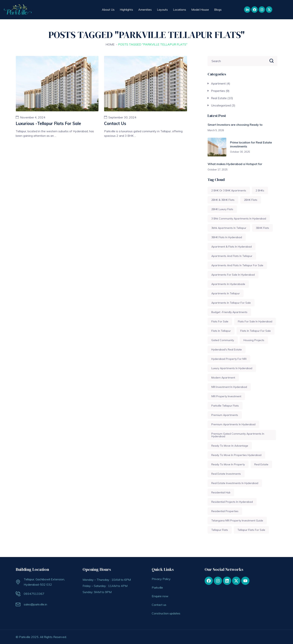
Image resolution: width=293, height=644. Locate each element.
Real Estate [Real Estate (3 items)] (261, 464)
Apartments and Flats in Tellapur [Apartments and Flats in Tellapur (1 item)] (232, 256)
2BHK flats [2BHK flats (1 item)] (251, 200)
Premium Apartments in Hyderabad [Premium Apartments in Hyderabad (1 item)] (233, 424)
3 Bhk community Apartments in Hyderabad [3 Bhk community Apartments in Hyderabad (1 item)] (239, 219)
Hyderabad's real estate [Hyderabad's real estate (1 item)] (227, 350)
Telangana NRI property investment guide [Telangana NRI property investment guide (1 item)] (237, 521)
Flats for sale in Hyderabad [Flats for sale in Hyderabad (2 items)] (255, 321)
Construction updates (166, 613)
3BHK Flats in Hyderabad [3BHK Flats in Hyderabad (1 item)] (227, 237)
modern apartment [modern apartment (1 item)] (223, 378)
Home (110, 44)
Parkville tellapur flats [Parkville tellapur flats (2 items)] (225, 406)
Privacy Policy (161, 579)
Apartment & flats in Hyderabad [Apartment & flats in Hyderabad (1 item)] (232, 247)
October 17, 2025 (218, 170)
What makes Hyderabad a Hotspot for (235, 164)
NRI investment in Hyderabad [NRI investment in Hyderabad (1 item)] (229, 387)
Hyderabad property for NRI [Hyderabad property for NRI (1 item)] (229, 359)
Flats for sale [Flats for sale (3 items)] (220, 321)
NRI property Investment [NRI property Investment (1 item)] (226, 396)
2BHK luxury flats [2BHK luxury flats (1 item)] (222, 209)
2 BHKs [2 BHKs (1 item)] (260, 190)
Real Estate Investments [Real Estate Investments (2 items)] (226, 474)
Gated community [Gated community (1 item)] (223, 340)
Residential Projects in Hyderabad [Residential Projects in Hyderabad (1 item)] (232, 502)
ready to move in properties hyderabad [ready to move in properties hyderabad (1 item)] (236, 455)
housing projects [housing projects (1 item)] (254, 340)
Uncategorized (221, 105)
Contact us (115, 123)
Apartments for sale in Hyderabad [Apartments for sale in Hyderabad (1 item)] (233, 275)
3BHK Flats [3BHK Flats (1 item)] (262, 228)
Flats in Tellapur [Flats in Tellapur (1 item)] (221, 331)
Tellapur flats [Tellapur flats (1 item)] (220, 530)
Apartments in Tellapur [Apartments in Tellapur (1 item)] (226, 293)
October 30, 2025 (240, 152)
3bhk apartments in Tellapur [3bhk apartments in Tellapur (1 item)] (229, 228)
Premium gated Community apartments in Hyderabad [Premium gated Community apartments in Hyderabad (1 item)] (238, 435)
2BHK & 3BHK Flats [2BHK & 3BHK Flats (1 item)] (223, 200)
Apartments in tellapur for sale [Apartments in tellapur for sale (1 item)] (231, 303)
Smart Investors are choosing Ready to (235, 125)
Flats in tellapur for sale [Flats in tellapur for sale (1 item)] (256, 331)
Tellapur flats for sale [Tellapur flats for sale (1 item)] (251, 530)
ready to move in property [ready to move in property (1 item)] (228, 464)
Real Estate (219, 98)
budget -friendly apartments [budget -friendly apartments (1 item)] (229, 312)
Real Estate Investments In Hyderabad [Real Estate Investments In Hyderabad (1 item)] (235, 483)
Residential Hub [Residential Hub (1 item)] (221, 492)
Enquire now (160, 596)
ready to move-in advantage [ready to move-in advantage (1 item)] (230, 446)
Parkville (157, 587)
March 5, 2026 (216, 130)
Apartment (218, 83)
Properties (218, 91)
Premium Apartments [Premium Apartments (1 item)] (225, 415)
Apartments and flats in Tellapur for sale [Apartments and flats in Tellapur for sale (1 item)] (237, 265)
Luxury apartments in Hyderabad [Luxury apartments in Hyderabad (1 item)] (232, 368)
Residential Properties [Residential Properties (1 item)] (225, 511)
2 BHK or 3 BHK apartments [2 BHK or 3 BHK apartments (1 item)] (229, 190)
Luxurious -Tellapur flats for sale (48, 123)
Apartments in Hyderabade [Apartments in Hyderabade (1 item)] (228, 284)
